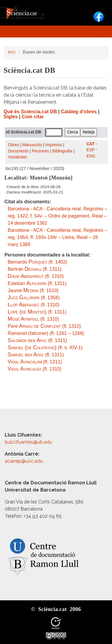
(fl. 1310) (36, 276)
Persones (41, 151)
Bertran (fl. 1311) (35, 269)
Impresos (54, 145)
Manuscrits (32, 145)
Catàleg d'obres (79, 112)
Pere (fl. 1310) (44, 326)
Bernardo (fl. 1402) (37, 262)
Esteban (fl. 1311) (37, 283)
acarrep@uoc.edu (24, 461)
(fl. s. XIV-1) (45, 348)
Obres (13, 145)
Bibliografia (63, 151)
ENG (91, 156)
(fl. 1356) (34, 298)
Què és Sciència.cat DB (30, 112)
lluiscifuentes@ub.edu (29, 442)
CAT (91, 144)
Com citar (33, 117)
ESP (91, 150)
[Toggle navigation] (100, 32)
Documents (18, 151)
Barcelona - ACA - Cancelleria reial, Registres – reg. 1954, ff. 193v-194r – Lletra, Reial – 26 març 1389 (57, 237)
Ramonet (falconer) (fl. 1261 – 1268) (46, 333)
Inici (12, 52)
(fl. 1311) (37, 312)
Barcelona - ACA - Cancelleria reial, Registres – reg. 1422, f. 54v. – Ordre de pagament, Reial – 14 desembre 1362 (57, 216)
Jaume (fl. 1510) (33, 290)
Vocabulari (17, 157)
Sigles (11, 117)
